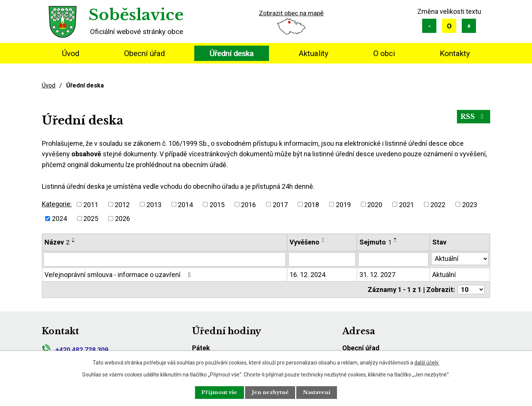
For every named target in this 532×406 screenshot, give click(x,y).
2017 (280, 204)
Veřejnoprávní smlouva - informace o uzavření (119, 275)
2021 (406, 204)
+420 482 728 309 (75, 350)
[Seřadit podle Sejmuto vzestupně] (396, 239)
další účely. (427, 362)
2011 (91, 204)
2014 (185, 204)
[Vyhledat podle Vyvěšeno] (322, 259)
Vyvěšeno (304, 242)
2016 (248, 204)
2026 (123, 219)
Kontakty (455, 53)
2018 (312, 204)
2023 (470, 204)
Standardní (449, 26)
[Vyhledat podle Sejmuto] (394, 259)
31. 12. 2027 (377, 275)
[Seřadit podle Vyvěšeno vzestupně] (324, 239)
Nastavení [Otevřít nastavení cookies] (321, 392)
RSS (473, 117)
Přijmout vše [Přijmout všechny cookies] (216, 392)
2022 (438, 204)
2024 (59, 219)
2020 (375, 204)
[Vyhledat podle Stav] (460, 259)
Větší (469, 26)
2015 (217, 204)
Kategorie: (57, 204)
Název (57, 242)
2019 (343, 204)
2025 (91, 219)
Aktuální (444, 275)
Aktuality (313, 53)
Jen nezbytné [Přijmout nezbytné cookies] (270, 392)
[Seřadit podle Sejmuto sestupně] (396, 242)
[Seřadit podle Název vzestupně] (74, 239)
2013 (154, 204)
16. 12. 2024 (307, 275)
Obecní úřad (144, 53)
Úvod (71, 53)
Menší (429, 26)
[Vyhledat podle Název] (165, 259)
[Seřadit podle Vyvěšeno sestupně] (324, 242)
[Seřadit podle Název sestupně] (74, 242)
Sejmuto (375, 242)
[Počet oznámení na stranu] (471, 290)
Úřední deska (232, 53)
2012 (122, 204)
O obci (384, 53)
